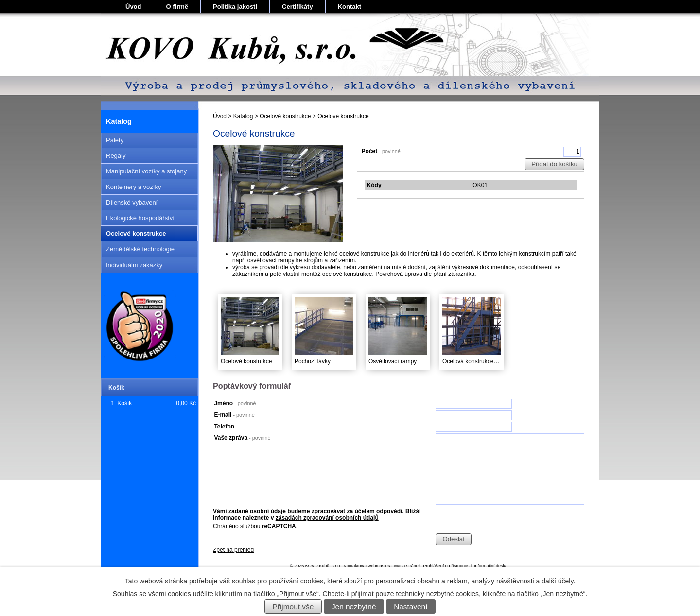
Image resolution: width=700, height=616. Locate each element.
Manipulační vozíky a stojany (146, 171)
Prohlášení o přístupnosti (447, 566)
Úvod (133, 7)
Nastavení (411, 607)
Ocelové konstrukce (285, 116)
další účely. (558, 581)
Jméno (235, 403)
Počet (381, 151)
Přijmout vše (293, 607)
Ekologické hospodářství (140, 218)
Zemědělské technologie (140, 249)
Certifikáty (297, 7)
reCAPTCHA (279, 526)
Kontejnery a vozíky (133, 187)
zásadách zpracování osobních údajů (327, 518)
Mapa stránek (408, 566)
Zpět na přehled (233, 550)
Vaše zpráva (242, 438)
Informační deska (491, 566)
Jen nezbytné (354, 607)
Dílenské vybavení (132, 202)
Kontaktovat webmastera (368, 566)
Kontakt (350, 7)
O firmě (177, 7)
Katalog (243, 116)
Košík (124, 403)
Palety (115, 140)
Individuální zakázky (134, 265)
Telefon (224, 427)
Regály (116, 156)
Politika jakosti (235, 7)
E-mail (234, 415)
